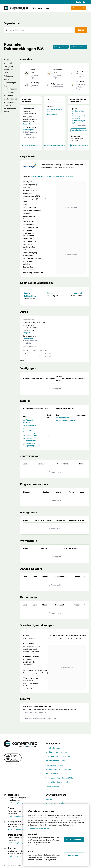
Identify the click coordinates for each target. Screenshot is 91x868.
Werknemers (9, 95)
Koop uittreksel (61, 47)
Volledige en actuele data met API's (59, 778)
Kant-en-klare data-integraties (57, 782)
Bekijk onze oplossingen (17, 803)
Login (78, 2)
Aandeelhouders (10, 99)
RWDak (50, 293)
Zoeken (81, 30)
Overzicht (7, 60)
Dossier (7, 79)
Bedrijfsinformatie (53, 748)
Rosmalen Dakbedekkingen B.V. (79, 121)
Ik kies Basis (74, 855)
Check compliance (78, 47)
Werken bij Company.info (56, 803)
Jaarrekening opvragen (55, 765)
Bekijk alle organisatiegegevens (55, 145)
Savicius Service (77, 293)
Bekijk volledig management (78, 145)
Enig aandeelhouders (10, 87)
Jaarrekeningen (10, 83)
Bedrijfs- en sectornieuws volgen (58, 769)
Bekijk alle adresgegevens (31, 145)
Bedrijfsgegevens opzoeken (56, 752)
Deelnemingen (9, 102)
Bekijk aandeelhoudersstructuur (78, 130)
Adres (6, 73)
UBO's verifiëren (52, 774)
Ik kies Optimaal (74, 839)
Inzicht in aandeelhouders (56, 761)
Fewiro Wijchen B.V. (79, 116)
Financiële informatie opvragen (58, 756)
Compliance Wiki (52, 786)
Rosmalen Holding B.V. (77, 112)
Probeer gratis (79, 8)
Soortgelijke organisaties (8, 68)
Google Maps (28, 124)
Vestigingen (8, 76)
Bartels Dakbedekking (30, 294)
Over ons (49, 799)
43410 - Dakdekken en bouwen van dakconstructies (55, 112)
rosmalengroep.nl (30, 130)
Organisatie (37, 8)
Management (9, 92)
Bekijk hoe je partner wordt (18, 856)
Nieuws (6, 112)
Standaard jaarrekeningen (10, 107)
